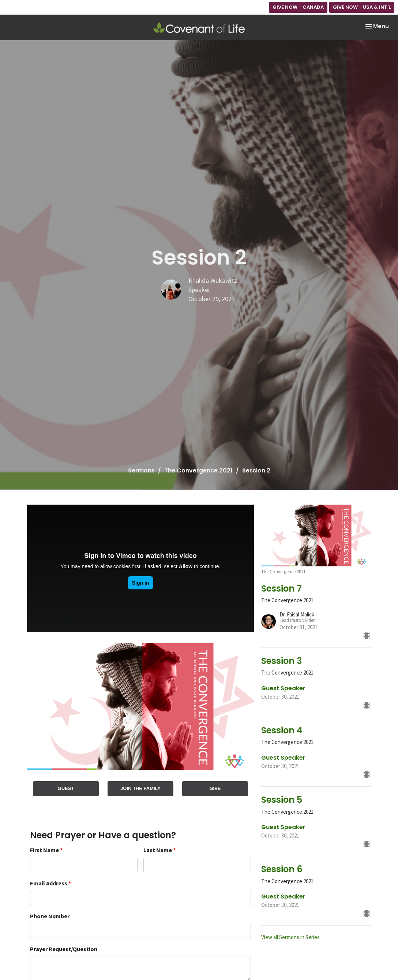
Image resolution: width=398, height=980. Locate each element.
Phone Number (50, 916)
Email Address (50, 883)
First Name (46, 850)
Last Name (159, 850)
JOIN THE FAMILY (140, 788)
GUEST (66, 788)
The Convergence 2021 (198, 470)
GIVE (215, 788)
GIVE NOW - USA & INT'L (362, 7)
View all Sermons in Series (290, 937)
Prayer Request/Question (64, 949)
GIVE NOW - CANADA (298, 7)
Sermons (141, 470)
